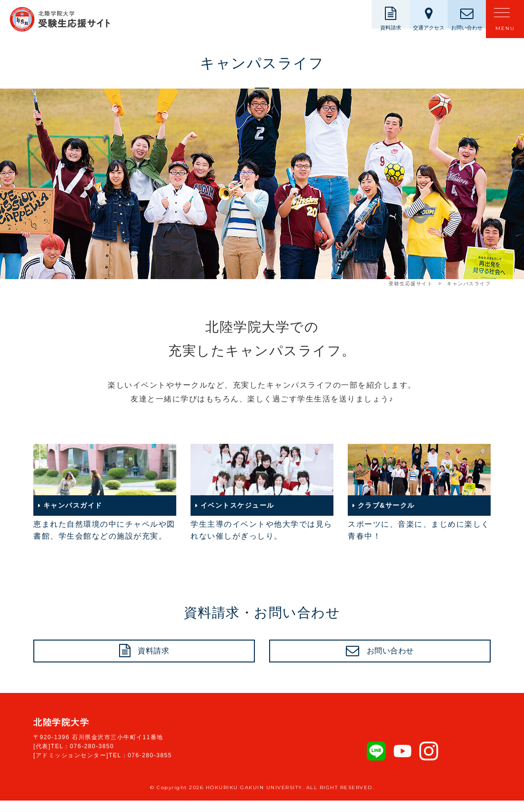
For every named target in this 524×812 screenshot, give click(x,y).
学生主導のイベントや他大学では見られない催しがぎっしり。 (262, 492)
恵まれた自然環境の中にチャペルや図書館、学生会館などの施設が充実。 (105, 492)
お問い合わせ (390, 657)
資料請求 (154, 657)
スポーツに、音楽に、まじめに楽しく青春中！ (419, 492)
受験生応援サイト (411, 284)
